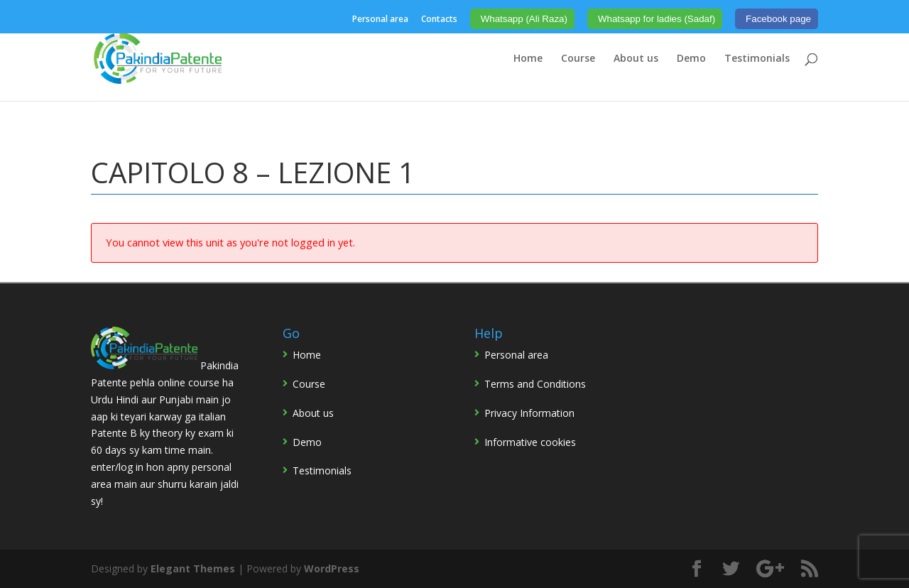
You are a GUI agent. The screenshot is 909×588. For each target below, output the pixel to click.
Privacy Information (529, 413)
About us (636, 59)
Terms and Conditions (535, 384)
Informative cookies (530, 442)
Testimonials (757, 59)
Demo (691, 59)
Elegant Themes (193, 568)
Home (528, 59)
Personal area (380, 20)
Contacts (439, 20)
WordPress (332, 568)
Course (578, 59)
